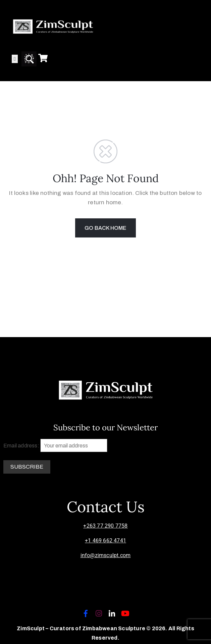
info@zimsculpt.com (106, 555)
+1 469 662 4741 (105, 541)
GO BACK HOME (105, 228)
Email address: (55, 445)
